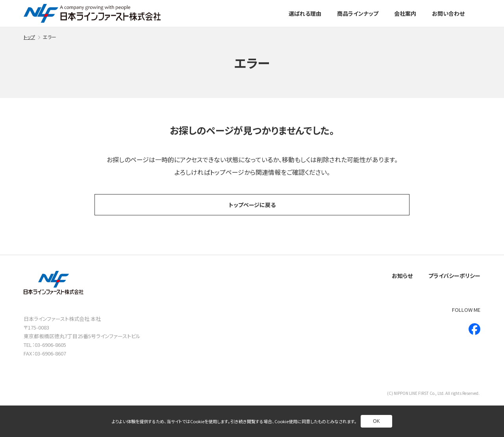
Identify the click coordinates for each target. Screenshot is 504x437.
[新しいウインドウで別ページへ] (474, 329)
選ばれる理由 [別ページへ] (305, 13)
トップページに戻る (252, 205)
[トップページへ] (92, 13)
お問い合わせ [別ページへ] (448, 13)
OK (376, 421)
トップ (29, 37)
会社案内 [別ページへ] (405, 13)
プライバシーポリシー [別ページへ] (454, 276)
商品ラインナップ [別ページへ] (358, 13)
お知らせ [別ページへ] (402, 276)
